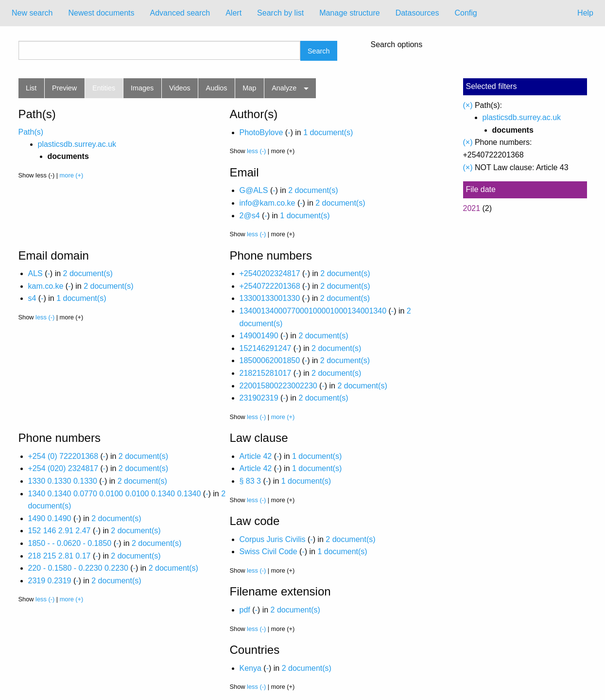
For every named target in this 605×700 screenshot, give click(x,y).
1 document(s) (328, 132)
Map (249, 88)
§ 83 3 (250, 481)
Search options (397, 45)
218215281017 (266, 373)
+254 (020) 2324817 (63, 468)
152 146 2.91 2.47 (60, 531)
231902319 (259, 398)
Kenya (251, 668)
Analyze (284, 88)
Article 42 (256, 456)
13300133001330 (270, 298)
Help (585, 13)
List (31, 88)
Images (142, 88)
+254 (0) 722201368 (63, 456)
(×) (468, 105)
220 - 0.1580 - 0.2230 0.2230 (78, 568)
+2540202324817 (270, 273)
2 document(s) (313, 190)
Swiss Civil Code (268, 551)
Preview (64, 88)
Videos (180, 88)
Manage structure (350, 13)
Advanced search (180, 13)
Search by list (280, 13)
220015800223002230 (278, 386)
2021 (472, 208)
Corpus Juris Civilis (273, 539)
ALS (35, 273)
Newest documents (101, 13)
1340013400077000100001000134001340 (313, 311)
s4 (32, 298)
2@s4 (250, 216)
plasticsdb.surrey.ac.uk (77, 144)
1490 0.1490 (50, 518)
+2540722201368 (270, 286)
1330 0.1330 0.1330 (63, 481)
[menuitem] (32, 13)
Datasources (417, 13)
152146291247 (266, 348)
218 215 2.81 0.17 (60, 556)
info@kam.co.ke (268, 203)
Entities (104, 88)
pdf (245, 610)
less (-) (256, 151)
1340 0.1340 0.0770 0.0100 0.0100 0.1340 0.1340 (115, 494)
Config (466, 13)
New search (32, 13)
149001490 (259, 336)
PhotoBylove (261, 132)
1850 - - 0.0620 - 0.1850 (70, 543)
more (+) (72, 175)
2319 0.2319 (50, 581)
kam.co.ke (46, 286)
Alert (233, 13)
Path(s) (31, 132)
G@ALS (254, 190)
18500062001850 (270, 360)
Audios (217, 88)
